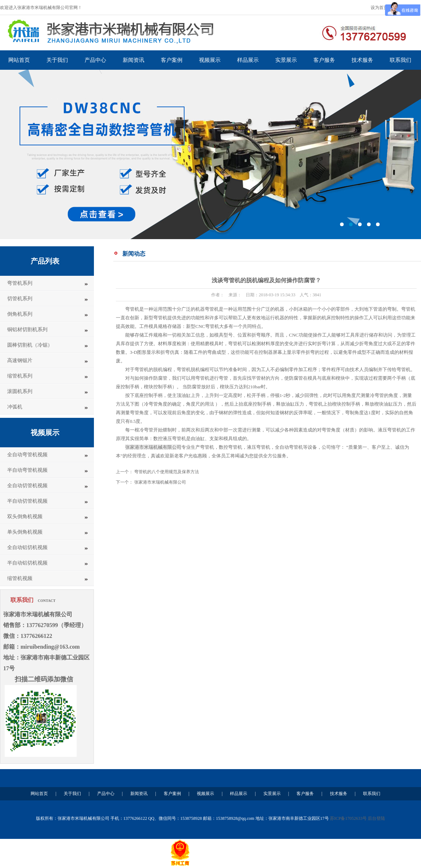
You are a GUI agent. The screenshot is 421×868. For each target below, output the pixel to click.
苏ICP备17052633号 (348, 818)
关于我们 (57, 60)
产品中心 (95, 60)
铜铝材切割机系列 (27, 330)
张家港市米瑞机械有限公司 (160, 482)
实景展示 (286, 60)
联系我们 (400, 60)
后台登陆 (376, 818)
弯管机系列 (20, 283)
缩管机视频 (20, 578)
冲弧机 (15, 407)
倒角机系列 (20, 314)
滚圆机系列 (20, 391)
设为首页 (379, 8)
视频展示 (210, 60)
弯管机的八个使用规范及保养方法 (167, 472)
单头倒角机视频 (25, 532)
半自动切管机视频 (27, 501)
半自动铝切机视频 (27, 563)
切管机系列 (20, 299)
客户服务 (324, 60)
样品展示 (248, 60)
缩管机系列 (20, 376)
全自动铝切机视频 (27, 547)
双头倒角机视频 (25, 517)
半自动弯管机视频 (27, 470)
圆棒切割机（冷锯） (30, 345)
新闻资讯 (133, 60)
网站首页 (19, 60)
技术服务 (362, 60)
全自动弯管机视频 (27, 455)
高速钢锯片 (20, 360)
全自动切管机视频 (27, 486)
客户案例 (172, 60)
